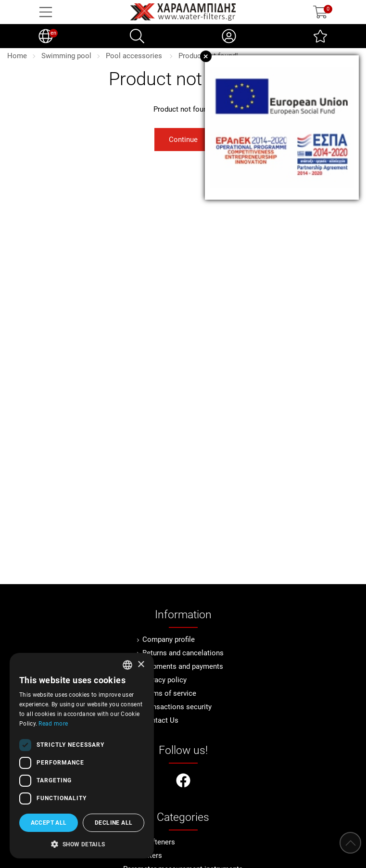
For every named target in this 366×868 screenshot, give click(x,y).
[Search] (137, 36)
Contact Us (160, 720)
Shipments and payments (183, 666)
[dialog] (82, 756)
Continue (183, 140)
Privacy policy (164, 680)
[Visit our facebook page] (183, 782)
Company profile (169, 639)
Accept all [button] (49, 823)
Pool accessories (135, 56)
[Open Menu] (46, 12)
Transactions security (177, 707)
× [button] (141, 665)
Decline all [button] (114, 823)
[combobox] (127, 665)
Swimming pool (66, 56)
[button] (82, 843)
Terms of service (169, 693)
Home (17, 56)
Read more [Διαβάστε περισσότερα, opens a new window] (53, 724)
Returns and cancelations (183, 653)
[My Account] (229, 36)
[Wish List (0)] (320, 36)
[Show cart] (320, 12)
